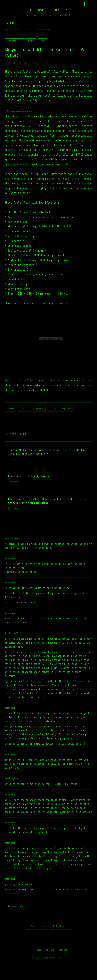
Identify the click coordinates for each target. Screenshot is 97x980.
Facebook (25, 409)
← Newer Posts (36, 926)
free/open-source (15, 41)
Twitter (11, 409)
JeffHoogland (12, 779)
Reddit (53, 409)
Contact (63, 950)
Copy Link (67, 409)
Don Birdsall (12, 633)
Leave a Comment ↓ (18, 907)
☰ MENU (10, 23)
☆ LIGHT (90, 4)
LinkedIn (39, 409)
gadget (31, 41)
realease (22, 81)
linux (42, 41)
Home (7, 29)
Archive (50, 950)
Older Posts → (61, 926)
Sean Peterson (12, 538)
